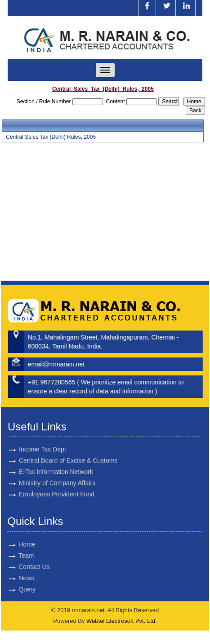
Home (19, 544)
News (19, 578)
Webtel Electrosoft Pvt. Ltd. (122, 621)
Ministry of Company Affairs (57, 475)
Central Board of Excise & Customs (68, 453)
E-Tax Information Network (56, 464)
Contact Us (26, 567)
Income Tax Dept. (43, 441)
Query (19, 589)
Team (18, 556)
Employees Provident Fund (57, 486)
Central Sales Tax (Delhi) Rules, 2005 (51, 137)
